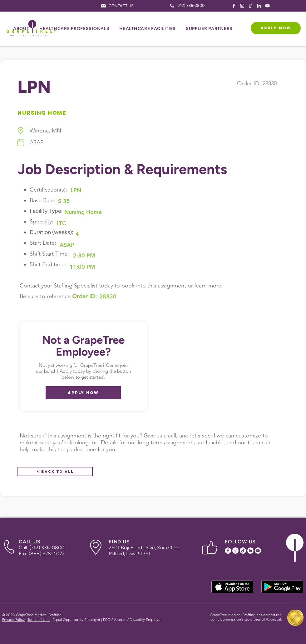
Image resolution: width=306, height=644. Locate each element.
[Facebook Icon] (234, 6)
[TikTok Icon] (251, 6)
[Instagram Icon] (242, 6)
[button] (21, 29)
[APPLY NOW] (276, 28)
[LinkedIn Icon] (259, 6)
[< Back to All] (55, 472)
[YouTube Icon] (267, 6)
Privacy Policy (13, 620)
